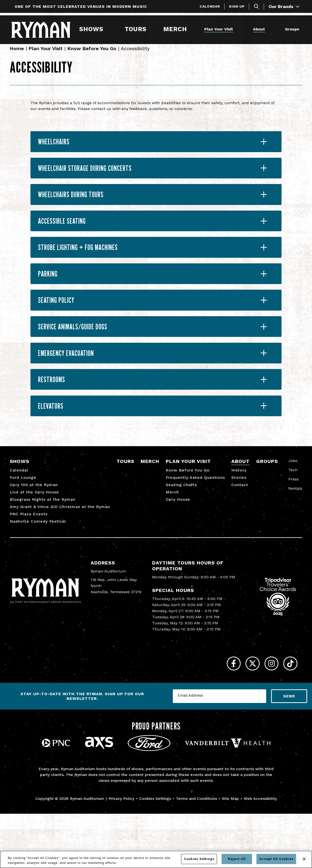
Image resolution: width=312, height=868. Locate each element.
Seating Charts (181, 535)
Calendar (210, 6)
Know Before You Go (92, 54)
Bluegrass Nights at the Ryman (43, 549)
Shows (94, 29)
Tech (293, 520)
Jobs (293, 511)
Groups (291, 29)
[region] (156, 859)
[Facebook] (219, 716)
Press (293, 529)
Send (289, 750)
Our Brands (284, 6)
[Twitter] (242, 716)
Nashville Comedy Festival (38, 571)
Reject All (237, 859)
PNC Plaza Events (29, 564)
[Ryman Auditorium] (44, 29)
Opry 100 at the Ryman (34, 535)
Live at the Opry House (34, 542)
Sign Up (237, 6)
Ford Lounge (23, 528)
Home (17, 54)
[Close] (304, 859)
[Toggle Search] (256, 6)
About (258, 29)
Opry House (178, 549)
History (239, 520)
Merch (178, 29)
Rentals (295, 539)
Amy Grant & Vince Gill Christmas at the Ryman (60, 557)
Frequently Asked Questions (195, 528)
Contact (240, 535)
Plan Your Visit (213, 28)
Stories (239, 528)
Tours (137, 29)
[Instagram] (265, 716)
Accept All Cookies (276, 859)
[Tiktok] (288, 716)
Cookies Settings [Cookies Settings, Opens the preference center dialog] (199, 859)
